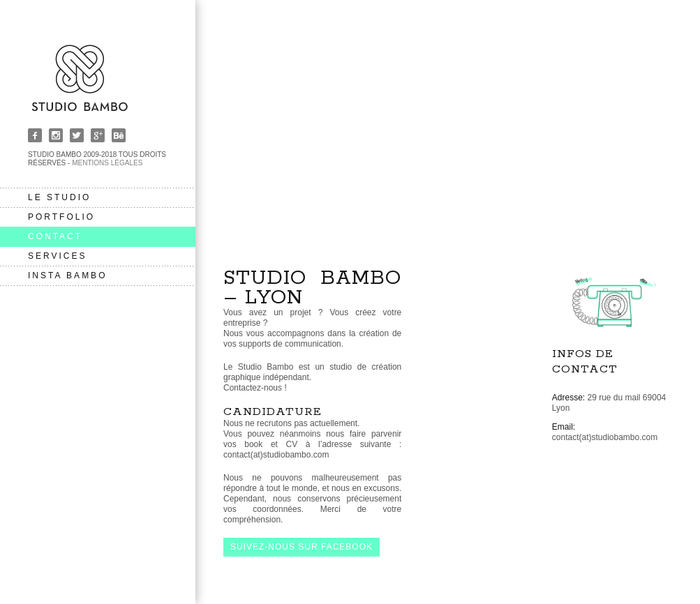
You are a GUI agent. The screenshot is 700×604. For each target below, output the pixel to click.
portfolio (61, 217)
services (57, 256)
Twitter (77, 135)
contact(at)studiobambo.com (605, 437)
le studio (59, 197)
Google (98, 135)
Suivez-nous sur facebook (301, 547)
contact (55, 236)
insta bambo (67, 275)
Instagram (56, 135)
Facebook (35, 135)
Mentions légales (107, 163)
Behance (119, 135)
